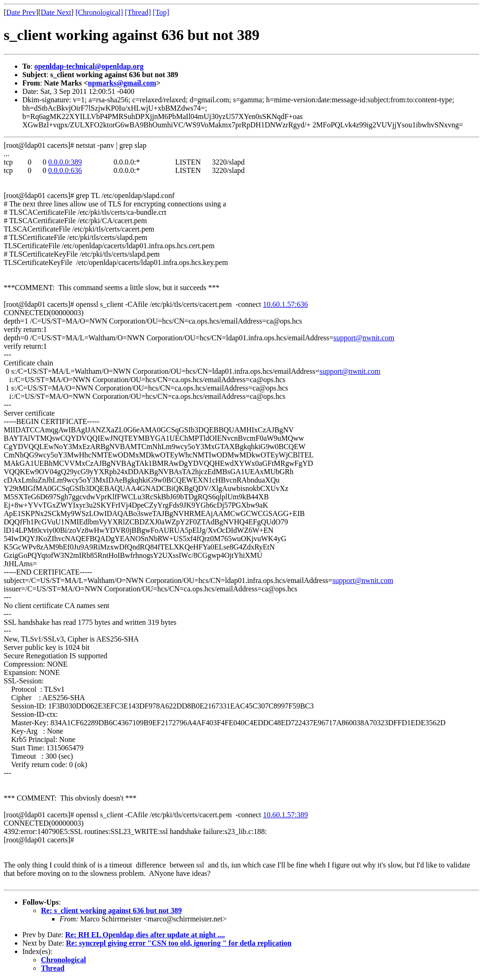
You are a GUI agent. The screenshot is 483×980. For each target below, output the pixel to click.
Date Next (56, 12)
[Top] (161, 12)
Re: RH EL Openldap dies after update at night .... (145, 935)
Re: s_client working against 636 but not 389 (111, 910)
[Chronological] (99, 12)
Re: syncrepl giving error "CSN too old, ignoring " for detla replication (179, 943)
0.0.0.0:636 (65, 170)
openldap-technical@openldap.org (89, 66)
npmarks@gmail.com (122, 83)
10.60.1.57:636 (285, 304)
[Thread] (138, 12)
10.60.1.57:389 (285, 815)
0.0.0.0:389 (65, 162)
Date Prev (21, 12)
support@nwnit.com (364, 338)
